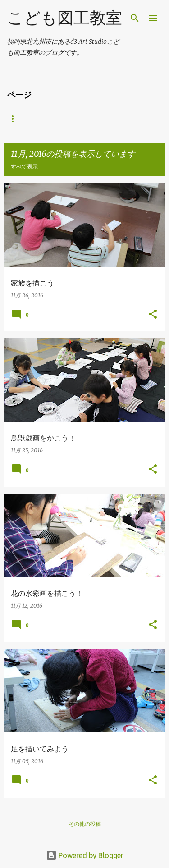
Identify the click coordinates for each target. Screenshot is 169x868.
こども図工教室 (65, 17)
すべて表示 (24, 167)
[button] (153, 315)
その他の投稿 (85, 824)
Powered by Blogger (85, 855)
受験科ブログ (93, 119)
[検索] (135, 18)
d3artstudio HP (32, 119)
